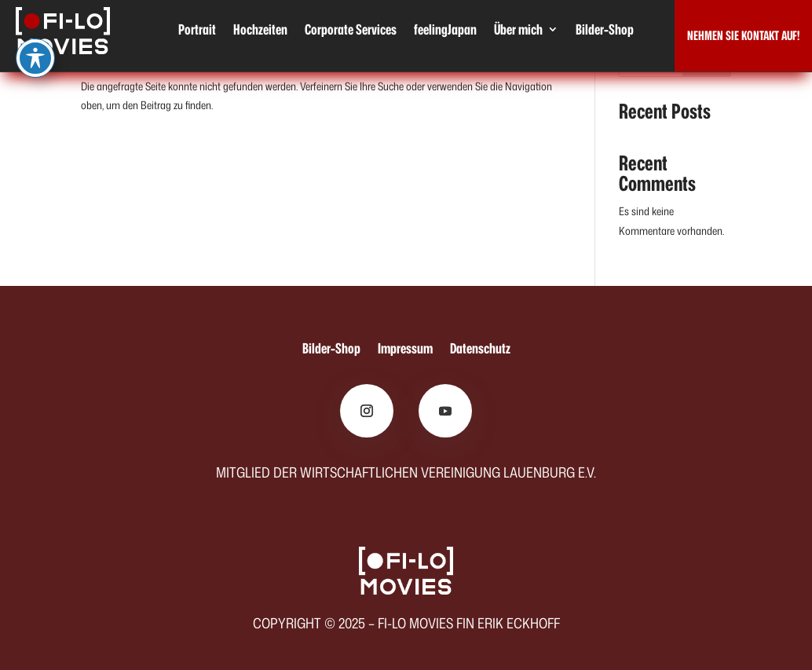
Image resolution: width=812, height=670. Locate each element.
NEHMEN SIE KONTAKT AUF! (743, 35)
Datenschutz (480, 350)
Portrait (197, 31)
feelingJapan (445, 31)
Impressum (405, 350)
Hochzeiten (260, 31)
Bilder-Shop (605, 31)
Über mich (518, 31)
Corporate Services (351, 31)
